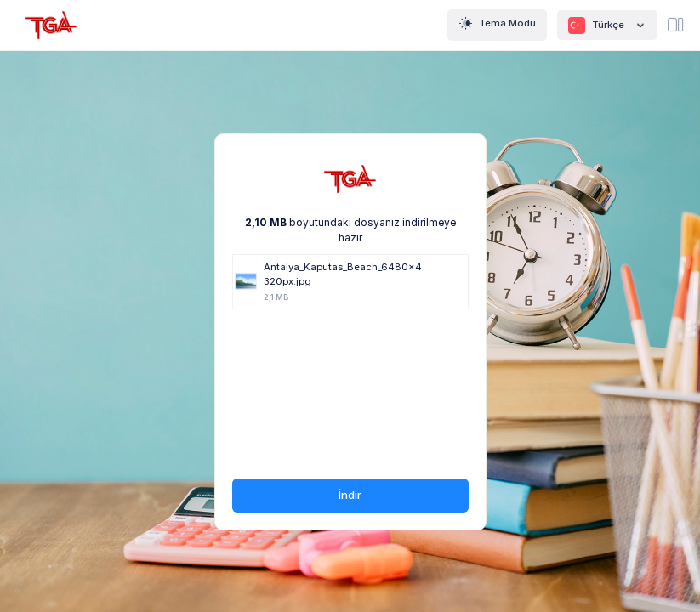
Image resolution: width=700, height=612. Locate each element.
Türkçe (607, 25)
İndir (350, 495)
